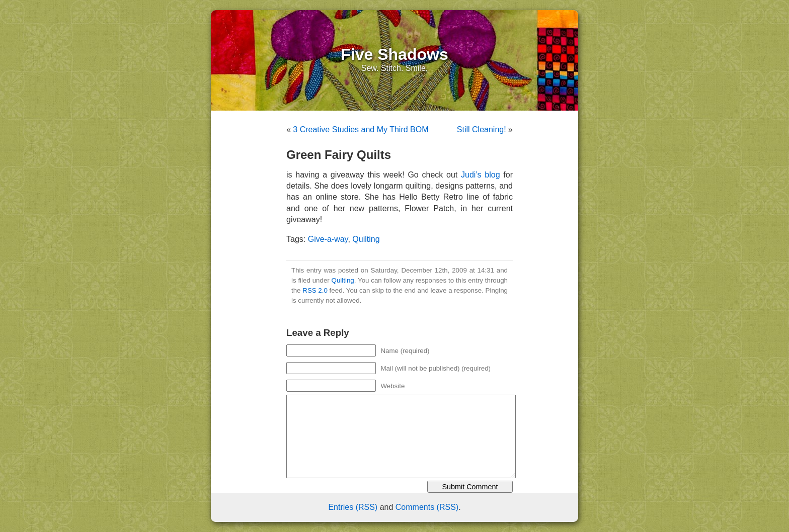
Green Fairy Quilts (339, 155)
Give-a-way (328, 239)
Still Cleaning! (482, 129)
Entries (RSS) (353, 507)
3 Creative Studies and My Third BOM (361, 129)
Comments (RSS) (427, 507)
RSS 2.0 (315, 290)
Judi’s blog (481, 175)
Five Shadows (394, 54)
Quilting (366, 239)
